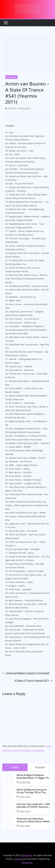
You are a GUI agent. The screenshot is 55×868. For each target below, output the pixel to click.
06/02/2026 (25, 782)
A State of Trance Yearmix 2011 (34, 680)
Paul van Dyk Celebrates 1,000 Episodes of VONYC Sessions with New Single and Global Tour (33, 806)
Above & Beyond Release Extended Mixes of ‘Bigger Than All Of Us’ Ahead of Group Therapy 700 (34, 777)
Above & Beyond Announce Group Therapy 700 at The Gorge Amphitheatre (32, 791)
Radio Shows (11, 77)
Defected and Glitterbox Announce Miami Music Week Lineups (33, 820)
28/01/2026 (25, 826)
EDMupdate (25, 108)
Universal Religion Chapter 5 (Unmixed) (26, 673)
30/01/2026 (25, 797)
